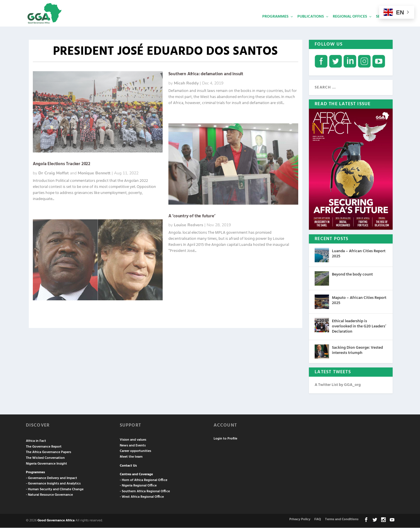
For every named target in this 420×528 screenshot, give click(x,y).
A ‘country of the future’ (192, 217)
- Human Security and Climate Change (55, 490)
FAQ (318, 520)
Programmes (275, 25)
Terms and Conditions (342, 520)
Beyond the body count (352, 275)
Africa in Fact (36, 442)
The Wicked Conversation (45, 458)
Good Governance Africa (56, 521)
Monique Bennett (94, 174)
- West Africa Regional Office (142, 497)
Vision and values (133, 440)
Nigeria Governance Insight (46, 464)
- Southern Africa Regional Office (145, 492)
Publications (311, 25)
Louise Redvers (189, 226)
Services (384, 25)
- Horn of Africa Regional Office (144, 480)
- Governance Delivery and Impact (52, 478)
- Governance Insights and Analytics (53, 484)
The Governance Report (44, 447)
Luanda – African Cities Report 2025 (359, 254)
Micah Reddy (186, 84)
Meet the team (131, 457)
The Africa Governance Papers (49, 453)
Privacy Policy (300, 520)
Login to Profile (225, 439)
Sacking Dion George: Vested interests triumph (357, 351)
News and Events (133, 446)
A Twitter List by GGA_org (338, 385)
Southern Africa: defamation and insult (206, 75)
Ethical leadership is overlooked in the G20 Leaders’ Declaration (359, 327)
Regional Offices (350, 25)
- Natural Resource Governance (49, 495)
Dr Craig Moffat (54, 174)
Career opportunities (135, 452)
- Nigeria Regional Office (138, 486)
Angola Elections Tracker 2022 (62, 165)
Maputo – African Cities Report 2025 (359, 301)
